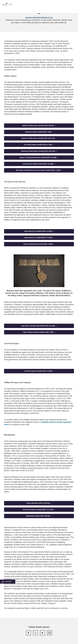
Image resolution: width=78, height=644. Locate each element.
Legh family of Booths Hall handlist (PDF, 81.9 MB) (39, 326)
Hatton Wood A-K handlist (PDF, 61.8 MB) (39, 231)
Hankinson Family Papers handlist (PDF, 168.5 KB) (39, 151)
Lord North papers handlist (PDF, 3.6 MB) (39, 371)
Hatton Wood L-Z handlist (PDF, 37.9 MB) (39, 238)
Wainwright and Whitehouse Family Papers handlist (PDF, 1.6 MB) (39, 170)
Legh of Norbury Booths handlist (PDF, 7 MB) (39, 332)
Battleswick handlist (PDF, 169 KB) (39, 516)
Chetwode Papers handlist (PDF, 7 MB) (39, 132)
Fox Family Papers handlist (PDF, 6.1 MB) (39, 145)
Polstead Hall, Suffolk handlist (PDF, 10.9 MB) (39, 164)
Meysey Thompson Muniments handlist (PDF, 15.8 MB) (39, 158)
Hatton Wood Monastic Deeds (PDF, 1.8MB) (39, 244)
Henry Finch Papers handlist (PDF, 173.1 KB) (39, 510)
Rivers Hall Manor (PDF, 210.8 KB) (39, 503)
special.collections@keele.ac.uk (39, 18)
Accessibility (8, 10)
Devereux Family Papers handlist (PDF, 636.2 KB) (39, 138)
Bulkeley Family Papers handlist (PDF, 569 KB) (39, 126)
